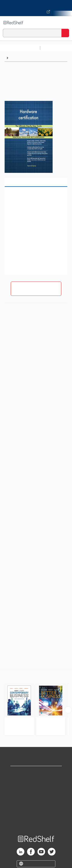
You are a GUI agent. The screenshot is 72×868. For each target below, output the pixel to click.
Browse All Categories (20, 48)
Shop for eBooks (36, 772)
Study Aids (52, 48)
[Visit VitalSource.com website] (36, 8)
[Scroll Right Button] (68, 710)
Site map (36, 823)
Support (36, 781)
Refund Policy (36, 806)
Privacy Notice (36, 789)
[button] (36, 196)
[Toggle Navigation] (65, 23)
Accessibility (36, 814)
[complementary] (36, 703)
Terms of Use (36, 798)
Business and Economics (28, 58)
